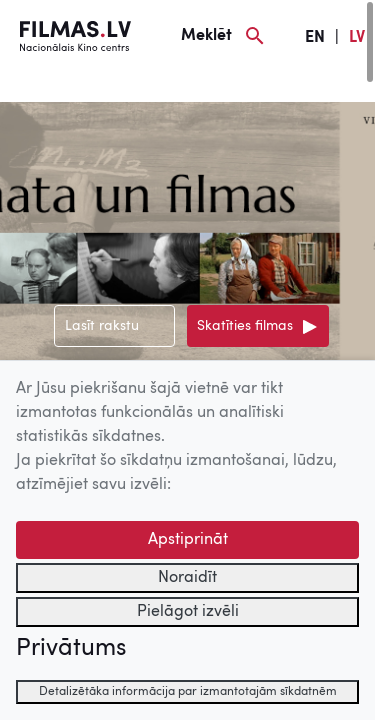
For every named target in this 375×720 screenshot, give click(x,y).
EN (315, 38)
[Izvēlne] (50, 87)
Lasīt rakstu (102, 326)
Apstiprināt (188, 540)
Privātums (71, 649)
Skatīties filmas (245, 326)
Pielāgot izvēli (188, 612)
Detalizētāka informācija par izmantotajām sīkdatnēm (188, 692)
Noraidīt (187, 578)
